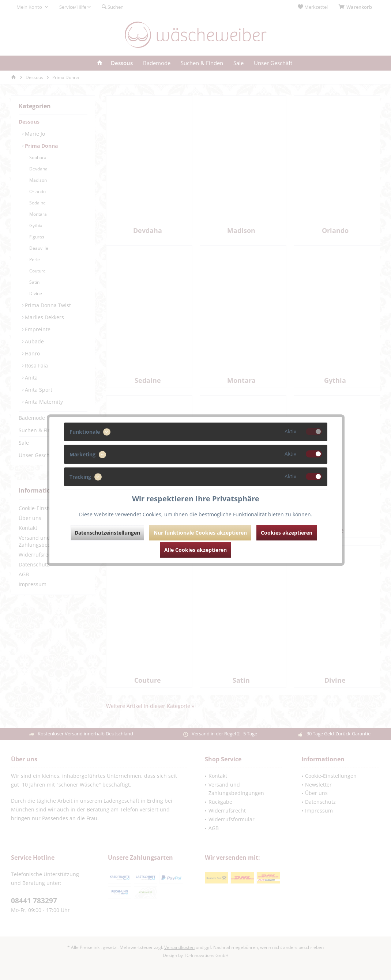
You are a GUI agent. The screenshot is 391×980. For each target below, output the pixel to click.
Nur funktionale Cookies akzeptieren (200, 533)
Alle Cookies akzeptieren (195, 550)
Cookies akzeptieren (287, 533)
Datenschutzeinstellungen (107, 533)
